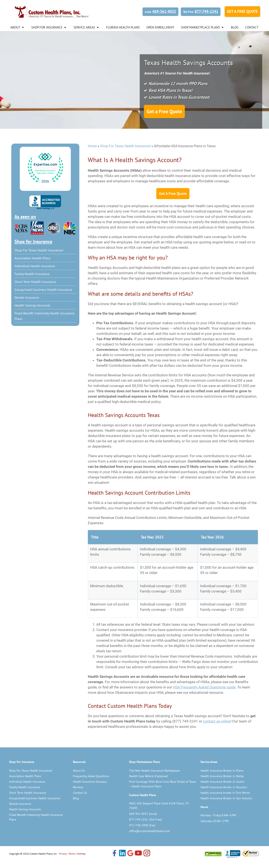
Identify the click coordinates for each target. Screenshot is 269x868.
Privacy (63, 860)
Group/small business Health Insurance (43, 296)
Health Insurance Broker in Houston (224, 794)
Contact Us (80, 799)
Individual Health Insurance (35, 273)
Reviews (78, 794)
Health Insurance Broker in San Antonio (226, 805)
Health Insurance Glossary (90, 788)
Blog (76, 805)
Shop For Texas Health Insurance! (39, 257)
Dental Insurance (27, 304)
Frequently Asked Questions (91, 783)
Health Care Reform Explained (148, 783)
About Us (79, 777)
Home (92, 153)
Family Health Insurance (32, 280)
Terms (72, 860)
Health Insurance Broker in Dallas (222, 783)
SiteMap (81, 860)
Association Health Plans (33, 265)
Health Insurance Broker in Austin (222, 788)
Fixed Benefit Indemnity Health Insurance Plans (44, 323)
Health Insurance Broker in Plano (222, 777)
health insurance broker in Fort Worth (225, 799)
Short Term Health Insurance (35, 288)
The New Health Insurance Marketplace (154, 777)
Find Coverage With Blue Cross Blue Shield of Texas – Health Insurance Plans (163, 791)
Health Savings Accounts (32, 312)
